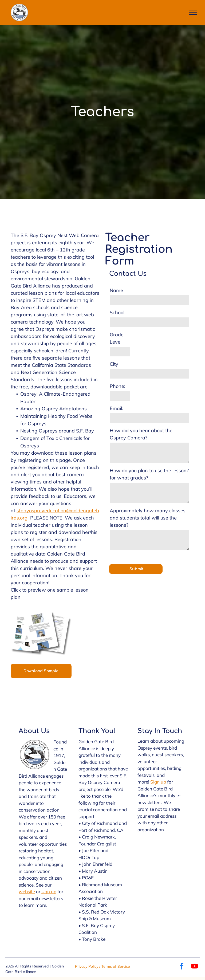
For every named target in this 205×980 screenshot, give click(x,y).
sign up (49, 892)
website (27, 892)
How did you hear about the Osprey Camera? (141, 434)
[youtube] (195, 967)
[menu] (193, 12)
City (114, 364)
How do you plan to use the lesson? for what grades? (149, 474)
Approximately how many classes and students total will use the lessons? (148, 518)
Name (116, 290)
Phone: (117, 386)
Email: (116, 408)
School (117, 312)
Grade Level (117, 338)
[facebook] (182, 967)
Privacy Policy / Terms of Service (102, 966)
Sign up (158, 782)
